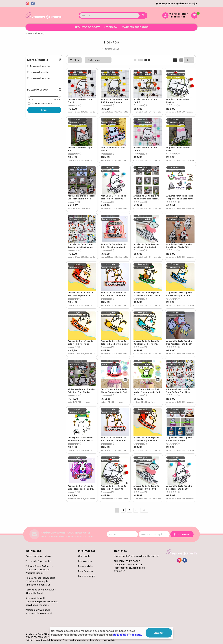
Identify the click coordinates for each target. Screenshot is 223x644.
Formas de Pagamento (38, 561)
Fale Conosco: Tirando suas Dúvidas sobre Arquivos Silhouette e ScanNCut (40, 581)
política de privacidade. (127, 635)
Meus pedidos (166, 4)
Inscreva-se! (182, 534)
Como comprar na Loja (38, 556)
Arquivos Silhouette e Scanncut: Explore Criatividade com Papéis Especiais (42, 602)
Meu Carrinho (85, 571)
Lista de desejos (187, 4)
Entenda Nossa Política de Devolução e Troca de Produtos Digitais (39, 570)
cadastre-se (179, 17)
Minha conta (85, 561)
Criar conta (84, 556)
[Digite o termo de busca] (109, 15)
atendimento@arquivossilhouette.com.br (136, 556)
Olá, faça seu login (179, 14)
